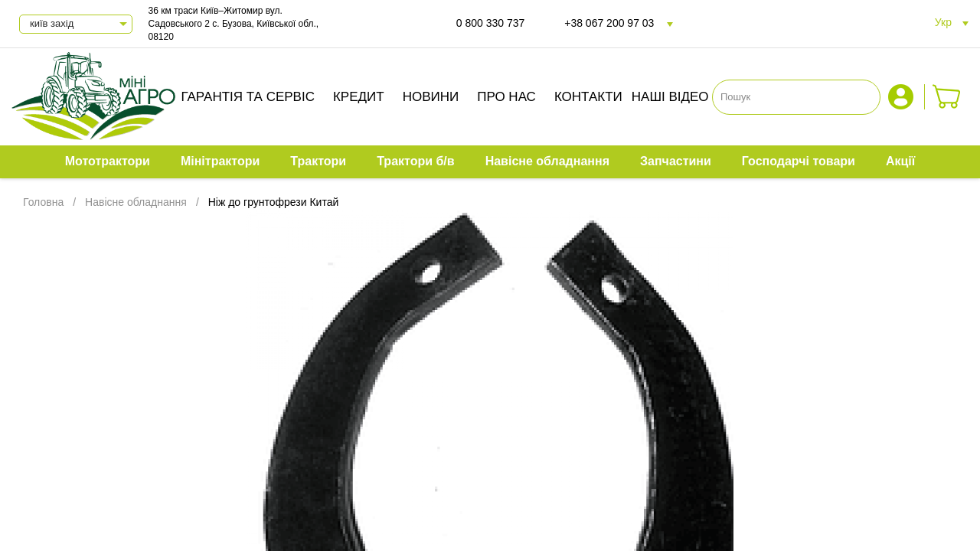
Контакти (588, 97)
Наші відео (670, 97)
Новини (431, 97)
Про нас (506, 97)
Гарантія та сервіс (248, 97)
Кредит (359, 97)
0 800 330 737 (491, 23)
